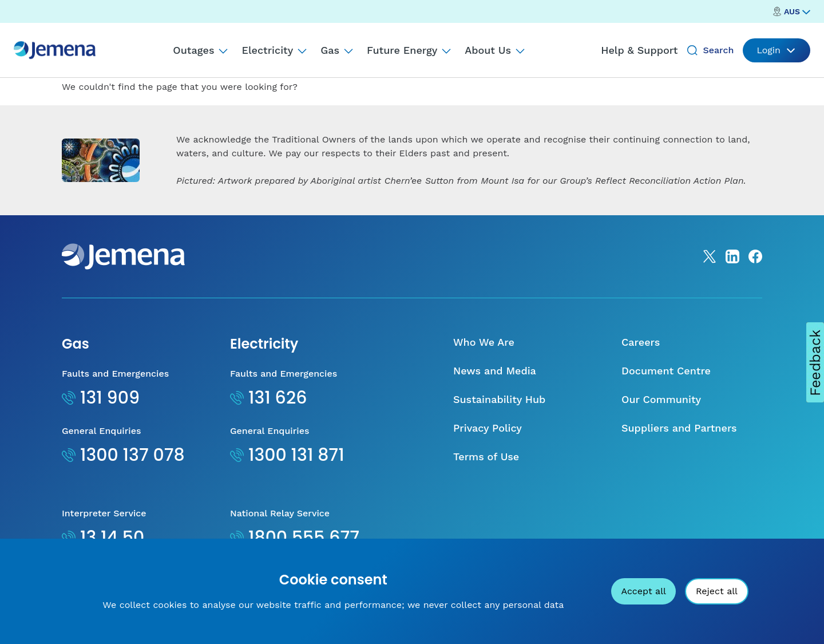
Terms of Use (486, 457)
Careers (641, 342)
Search (718, 50)
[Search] (692, 50)
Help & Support (639, 50)
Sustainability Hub (499, 399)
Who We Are (484, 342)
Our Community (661, 399)
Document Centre (666, 371)
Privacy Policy (488, 428)
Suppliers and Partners (679, 428)
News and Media (495, 371)
